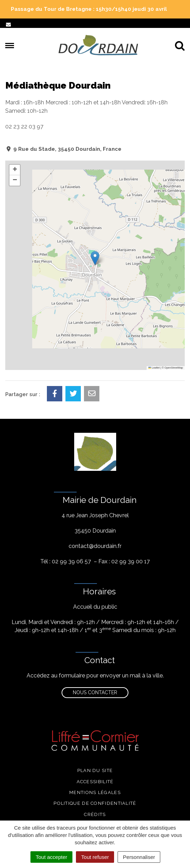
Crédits (95, 814)
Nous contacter (95, 692)
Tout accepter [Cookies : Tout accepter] (51, 857)
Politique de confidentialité (95, 803)
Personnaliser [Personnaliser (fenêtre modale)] (139, 857)
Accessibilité (95, 782)
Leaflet (154, 368)
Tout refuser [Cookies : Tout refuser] (95, 857)
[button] (95, 258)
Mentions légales (95, 792)
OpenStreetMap (174, 368)
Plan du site (95, 770)
